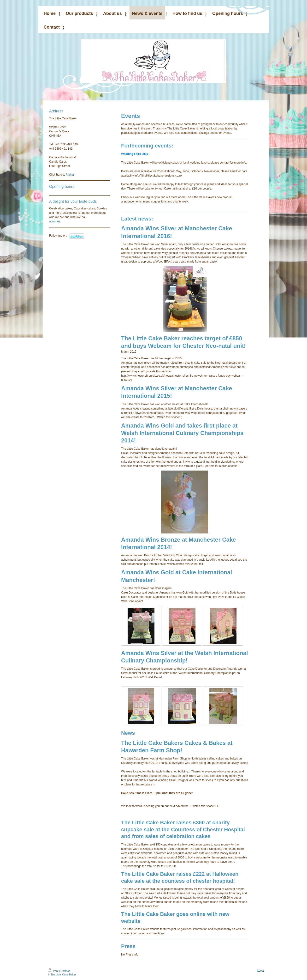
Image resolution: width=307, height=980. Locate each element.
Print (54, 971)
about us (55, 221)
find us (70, 175)
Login (261, 970)
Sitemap (65, 971)
